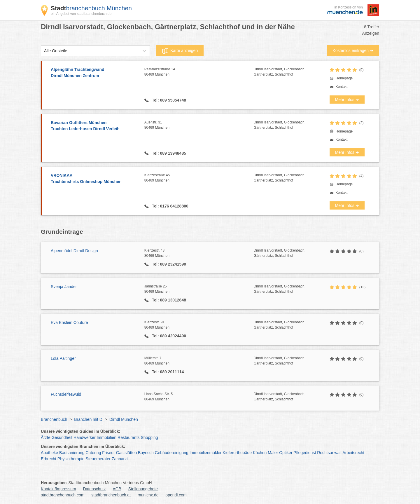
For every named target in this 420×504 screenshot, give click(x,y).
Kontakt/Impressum (58, 489)
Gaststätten (127, 453)
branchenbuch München (91, 8)
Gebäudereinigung (172, 453)
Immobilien (106, 437)
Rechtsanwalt (329, 453)
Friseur (108, 453)
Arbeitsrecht (353, 453)
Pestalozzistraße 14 (199, 72)
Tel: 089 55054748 (168, 100)
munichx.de (148, 495)
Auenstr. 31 (199, 125)
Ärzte (46, 437)
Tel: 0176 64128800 (170, 206)
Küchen (260, 453)
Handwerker (84, 437)
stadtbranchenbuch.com (63, 495)
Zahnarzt (120, 459)
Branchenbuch (54, 419)
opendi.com (176, 495)
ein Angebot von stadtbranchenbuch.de (81, 14)
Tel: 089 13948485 (168, 153)
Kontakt (342, 87)
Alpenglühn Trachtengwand (95, 73)
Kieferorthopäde (237, 453)
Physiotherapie (71, 459)
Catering (93, 453)
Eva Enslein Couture (69, 322)
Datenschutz (94, 489)
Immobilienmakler (206, 453)
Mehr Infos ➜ (347, 100)
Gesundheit (62, 437)
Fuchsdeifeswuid (66, 394)
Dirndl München (124, 419)
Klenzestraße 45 (199, 178)
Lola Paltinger (63, 358)
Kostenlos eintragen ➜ (353, 50)
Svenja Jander (64, 287)
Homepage (344, 78)
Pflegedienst (305, 453)
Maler (273, 453)
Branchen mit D (88, 419)
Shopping (149, 437)
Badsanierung (72, 453)
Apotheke (49, 453)
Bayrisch (146, 453)
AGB (117, 489)
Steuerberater (98, 459)
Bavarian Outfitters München (95, 126)
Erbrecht (49, 459)
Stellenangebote (143, 489)
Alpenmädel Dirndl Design (74, 251)
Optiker (286, 453)
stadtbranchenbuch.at (111, 495)
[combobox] (44, 51)
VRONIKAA (95, 179)
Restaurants (128, 437)
